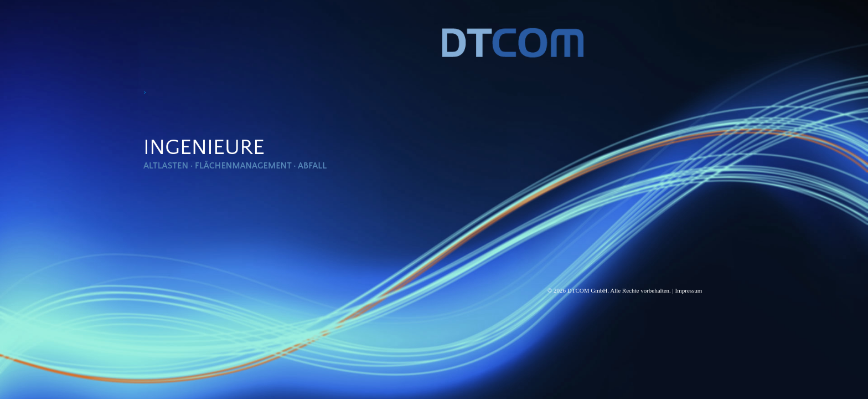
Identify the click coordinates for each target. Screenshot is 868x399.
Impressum (689, 290)
